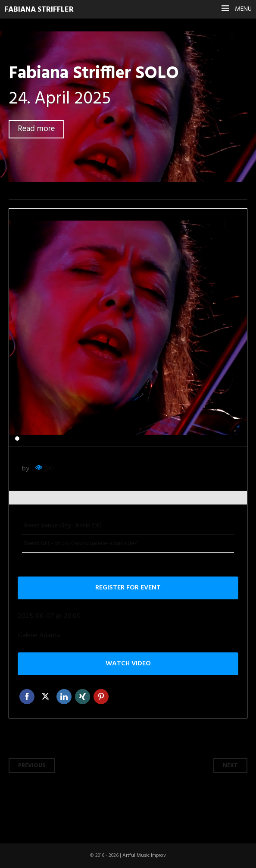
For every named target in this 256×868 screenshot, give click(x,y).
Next (230, 766)
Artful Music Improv (144, 855)
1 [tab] (17, 439)
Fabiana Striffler (39, 10)
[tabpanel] (128, 328)
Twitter (45, 697)
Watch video (128, 664)
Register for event (128, 588)
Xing (83, 697)
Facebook (27, 697)
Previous (32, 766)
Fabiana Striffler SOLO (94, 74)
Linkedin (64, 697)
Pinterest (101, 697)
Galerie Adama (39, 636)
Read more (36, 129)
